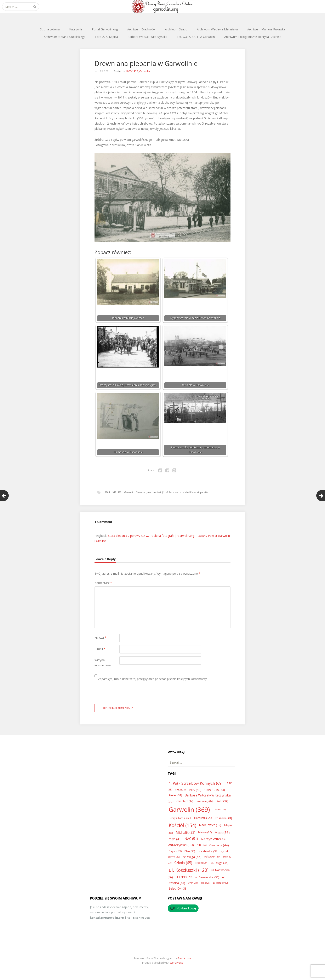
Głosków (141, 492)
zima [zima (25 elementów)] (205, 883)
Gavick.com (184, 958)
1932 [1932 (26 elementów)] (180, 790)
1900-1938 (132, 71)
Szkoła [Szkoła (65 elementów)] (183, 863)
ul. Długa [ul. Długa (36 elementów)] (220, 863)
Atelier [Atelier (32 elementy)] (175, 795)
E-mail (100, 649)
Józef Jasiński (154, 492)
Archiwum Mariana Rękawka (266, 29)
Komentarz (103, 583)
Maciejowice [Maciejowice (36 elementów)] (210, 825)
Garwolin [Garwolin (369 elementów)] (189, 809)
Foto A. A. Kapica (107, 37)
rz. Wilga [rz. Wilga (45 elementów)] (192, 857)
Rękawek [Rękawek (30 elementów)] (212, 857)
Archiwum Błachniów (141, 29)
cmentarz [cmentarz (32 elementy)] (185, 801)
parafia (204, 492)
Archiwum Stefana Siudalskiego (65, 37)
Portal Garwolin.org (105, 29)
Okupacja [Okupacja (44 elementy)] (219, 845)
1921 (120, 492)
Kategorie (76, 29)
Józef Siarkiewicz (172, 492)
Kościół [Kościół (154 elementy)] (183, 825)
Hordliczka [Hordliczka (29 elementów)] (203, 818)
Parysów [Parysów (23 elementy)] (175, 851)
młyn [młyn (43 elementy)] (175, 839)
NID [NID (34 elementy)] (202, 845)
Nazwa (100, 638)
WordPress (176, 963)
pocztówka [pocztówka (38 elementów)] (208, 851)
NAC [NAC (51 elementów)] (191, 839)
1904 (107, 492)
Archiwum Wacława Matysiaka (217, 29)
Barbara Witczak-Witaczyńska (147, 37)
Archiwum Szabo (176, 29)
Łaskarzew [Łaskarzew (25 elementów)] (221, 883)
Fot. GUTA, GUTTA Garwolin (196, 37)
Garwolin (145, 71)
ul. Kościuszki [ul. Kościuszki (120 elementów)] (189, 870)
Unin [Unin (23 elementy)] (193, 883)
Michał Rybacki (191, 492)
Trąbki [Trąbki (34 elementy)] (202, 863)
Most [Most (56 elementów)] (222, 833)
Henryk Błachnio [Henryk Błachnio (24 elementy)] (180, 818)
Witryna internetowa (103, 663)
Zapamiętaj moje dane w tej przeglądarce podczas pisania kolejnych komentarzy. (153, 679)
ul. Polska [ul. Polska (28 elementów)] (184, 877)
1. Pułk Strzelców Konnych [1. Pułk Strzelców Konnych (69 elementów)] (196, 783)
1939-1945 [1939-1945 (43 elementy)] (215, 790)
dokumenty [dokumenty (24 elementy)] (204, 801)
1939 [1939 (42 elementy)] (195, 790)
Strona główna (50, 29)
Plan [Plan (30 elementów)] (190, 851)
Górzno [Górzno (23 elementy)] (219, 809)
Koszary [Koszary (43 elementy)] (223, 818)
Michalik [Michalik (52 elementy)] (186, 832)
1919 (114, 492)
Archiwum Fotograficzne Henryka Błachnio (253, 37)
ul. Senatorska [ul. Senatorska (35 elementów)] (207, 877)
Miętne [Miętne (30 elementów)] (205, 832)
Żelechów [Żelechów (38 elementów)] (178, 888)
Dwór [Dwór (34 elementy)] (222, 801)
